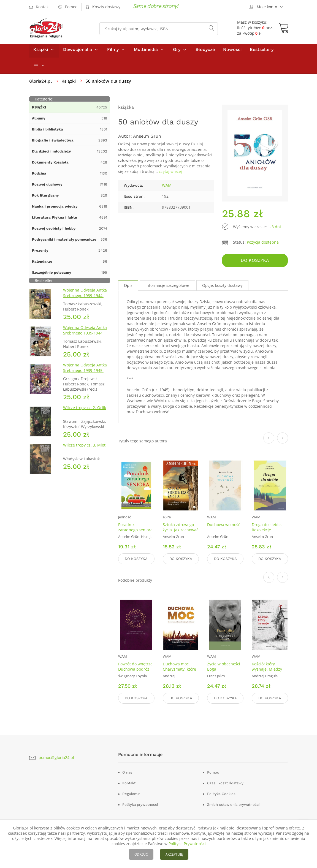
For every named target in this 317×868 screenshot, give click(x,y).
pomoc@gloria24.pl (56, 757)
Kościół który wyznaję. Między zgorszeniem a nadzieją (267, 673)
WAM (167, 188)
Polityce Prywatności (187, 844)
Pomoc (213, 772)
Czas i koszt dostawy (225, 783)
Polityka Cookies (221, 794)
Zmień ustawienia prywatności (233, 805)
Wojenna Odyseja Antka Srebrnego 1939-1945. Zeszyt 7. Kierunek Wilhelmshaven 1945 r (85, 376)
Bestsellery (262, 52)
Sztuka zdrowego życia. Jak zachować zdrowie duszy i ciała (181, 534)
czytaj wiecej (170, 174)
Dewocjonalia (78, 52)
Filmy (113, 52)
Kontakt (129, 783)
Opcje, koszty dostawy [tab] (222, 287)
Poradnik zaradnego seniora (135, 529)
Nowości (232, 52)
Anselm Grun (147, 139)
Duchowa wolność (224, 526)
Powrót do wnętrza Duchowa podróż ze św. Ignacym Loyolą (135, 673)
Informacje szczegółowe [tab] (167, 287)
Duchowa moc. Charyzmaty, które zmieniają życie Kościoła (179, 673)
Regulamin (131, 794)
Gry (177, 52)
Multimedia (146, 52)
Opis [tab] (128, 287)
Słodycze (205, 52)
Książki (41, 52)
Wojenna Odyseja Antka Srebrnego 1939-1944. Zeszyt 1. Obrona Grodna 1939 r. (86, 301)
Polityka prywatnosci (140, 805)
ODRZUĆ (141, 854)
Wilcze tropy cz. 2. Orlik (85, 410)
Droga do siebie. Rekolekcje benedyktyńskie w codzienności (268, 534)
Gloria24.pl (41, 84)
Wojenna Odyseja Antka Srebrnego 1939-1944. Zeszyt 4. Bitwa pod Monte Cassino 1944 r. (85, 338)
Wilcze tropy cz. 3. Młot (84, 447)
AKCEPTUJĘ (174, 854)
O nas (127, 772)
